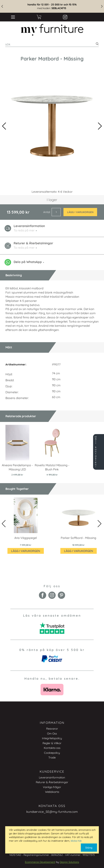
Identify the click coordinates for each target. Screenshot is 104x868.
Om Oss (52, 734)
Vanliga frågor (52, 787)
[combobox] (52, 44)
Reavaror (52, 729)
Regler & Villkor (52, 743)
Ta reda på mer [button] (24, 230)
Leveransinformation (52, 777)
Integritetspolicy (52, 738)
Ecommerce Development (40, 862)
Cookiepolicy (52, 753)
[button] (100, 126)
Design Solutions (69, 862)
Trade (52, 757)
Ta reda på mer (24, 248)
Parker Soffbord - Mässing (78, 538)
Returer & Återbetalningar (52, 782)
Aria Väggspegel (26, 538)
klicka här (76, 841)
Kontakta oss (52, 748)
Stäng (89, 848)
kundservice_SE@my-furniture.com (52, 812)
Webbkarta (52, 792)
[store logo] (52, 30)
